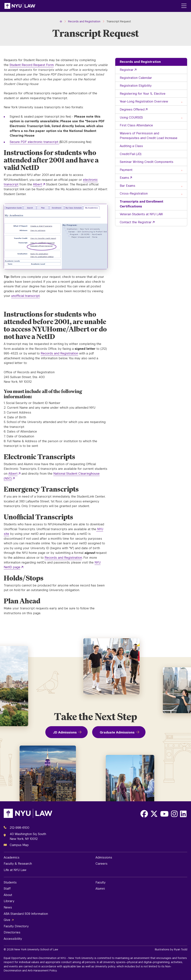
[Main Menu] (184, 6)
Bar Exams (127, 186)
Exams (124, 178)
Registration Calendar (136, 78)
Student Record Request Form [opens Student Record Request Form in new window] (32, 65)
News (8, 907)
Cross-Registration (134, 194)
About (8, 895)
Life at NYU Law (15, 870)
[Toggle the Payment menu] (182, 170)
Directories (12, 932)
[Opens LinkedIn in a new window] (183, 814)
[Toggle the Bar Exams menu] (182, 186)
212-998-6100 (19, 828)
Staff (7, 889)
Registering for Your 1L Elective (143, 94)
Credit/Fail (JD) (131, 154)
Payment (126, 170)
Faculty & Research (18, 864)
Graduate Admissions (117, 732)
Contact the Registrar (136, 222)
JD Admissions (65, 732)
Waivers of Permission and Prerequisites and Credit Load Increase (149, 136)
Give (7, 920)
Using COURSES (131, 117)
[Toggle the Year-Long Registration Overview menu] (182, 102)
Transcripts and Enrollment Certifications (141, 204)
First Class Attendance (136, 125)
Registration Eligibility (136, 86)
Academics (12, 857)
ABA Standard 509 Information (26, 914)
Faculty (101, 882)
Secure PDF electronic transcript (34, 142)
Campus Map (19, 845)
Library (9, 901)
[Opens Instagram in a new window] (174, 814)
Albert (38, 184)
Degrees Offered (132, 109)
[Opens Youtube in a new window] (164, 814)
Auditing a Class (131, 146)
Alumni (100, 889)
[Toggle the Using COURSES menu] (182, 118)
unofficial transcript (25, 296)
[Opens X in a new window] (154, 814)
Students (10, 882)
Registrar (127, 70)
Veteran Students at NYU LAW (141, 214)
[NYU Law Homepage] (20, 6)
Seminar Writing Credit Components (147, 162)
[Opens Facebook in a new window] (144, 814)
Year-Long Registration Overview (144, 101)
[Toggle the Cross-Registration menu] (182, 194)
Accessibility (13, 939)
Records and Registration (140, 62)
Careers (101, 864)
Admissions (104, 857)
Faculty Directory (16, 926)
